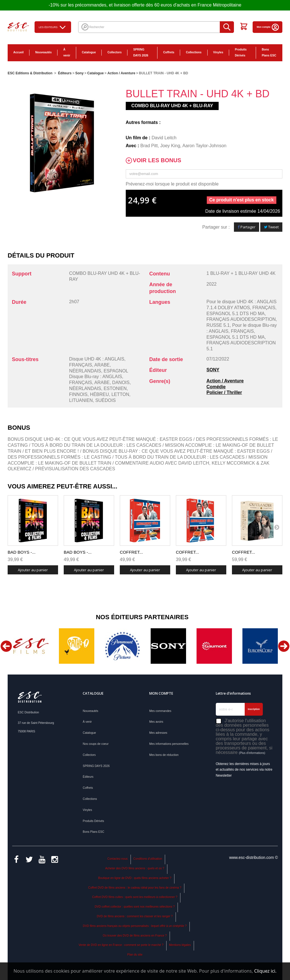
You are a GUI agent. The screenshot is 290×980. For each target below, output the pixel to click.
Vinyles (218, 52)
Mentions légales (180, 945)
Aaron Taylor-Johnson (204, 146)
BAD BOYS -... (22, 552)
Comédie (216, 387)
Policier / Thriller (224, 392)
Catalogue (89, 52)
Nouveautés (43, 52)
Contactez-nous (118, 859)
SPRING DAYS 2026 (141, 52)
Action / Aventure (225, 381)
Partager (247, 227)
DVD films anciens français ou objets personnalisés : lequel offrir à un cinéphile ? (135, 926)
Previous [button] (6, 646)
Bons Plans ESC (269, 52)
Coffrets (169, 52)
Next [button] (284, 646)
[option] (31, 646)
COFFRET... (131, 552)
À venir (67, 52)
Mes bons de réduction (164, 755)
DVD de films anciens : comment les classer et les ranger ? (135, 916)
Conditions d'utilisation (148, 859)
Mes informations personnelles (169, 744)
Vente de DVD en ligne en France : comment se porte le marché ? (121, 945)
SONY (213, 370)
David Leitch (164, 138)
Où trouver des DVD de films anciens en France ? (135, 936)
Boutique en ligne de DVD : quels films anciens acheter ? (135, 878)
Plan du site (135, 955)
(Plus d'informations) (252, 753)
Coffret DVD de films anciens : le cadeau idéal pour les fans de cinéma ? (135, 888)
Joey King (170, 146)
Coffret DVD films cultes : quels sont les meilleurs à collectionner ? (135, 897)
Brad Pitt (149, 146)
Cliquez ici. (265, 971)
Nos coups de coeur (96, 744)
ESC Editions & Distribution (30, 73)
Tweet (271, 227)
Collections (194, 52)
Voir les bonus (157, 160)
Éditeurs (88, 777)
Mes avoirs (156, 722)
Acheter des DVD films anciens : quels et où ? (135, 868)
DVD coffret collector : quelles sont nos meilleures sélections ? (135, 907)
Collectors (114, 52)
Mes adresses (158, 733)
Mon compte (268, 27)
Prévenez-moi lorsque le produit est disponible (172, 184)
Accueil (18, 52)
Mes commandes (160, 711)
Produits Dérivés (241, 52)
